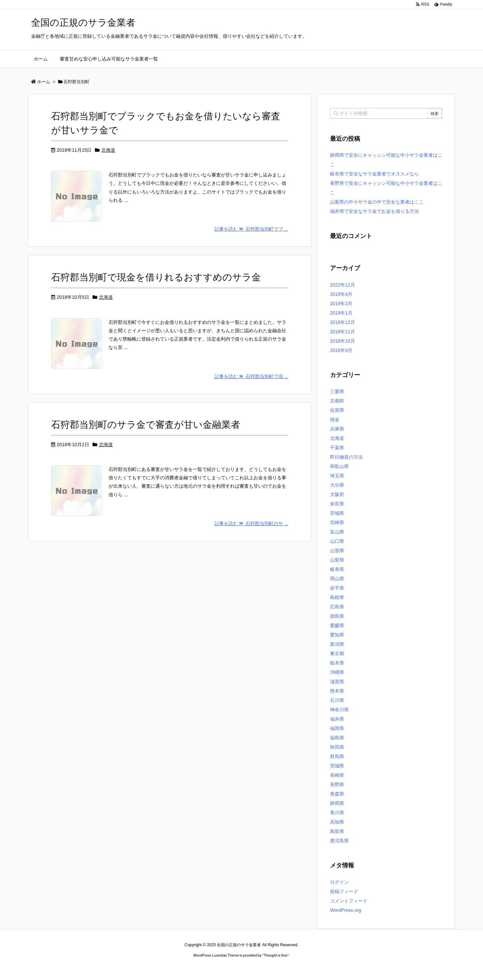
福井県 (337, 719)
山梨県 (337, 560)
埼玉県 (337, 476)
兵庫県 (337, 429)
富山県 (337, 532)
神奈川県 (339, 710)
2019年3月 (341, 303)
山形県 (337, 550)
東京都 (337, 653)
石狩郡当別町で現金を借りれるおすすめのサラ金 (156, 277)
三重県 (337, 391)
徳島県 (337, 616)
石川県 (337, 700)
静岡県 (337, 803)
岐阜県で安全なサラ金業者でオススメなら (374, 174)
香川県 (337, 813)
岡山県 (337, 579)
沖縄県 (337, 672)
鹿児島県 (339, 841)
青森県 (337, 794)
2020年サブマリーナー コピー (217, 967)
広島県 (337, 607)
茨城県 (337, 766)
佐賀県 (337, 410)
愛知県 (337, 635)
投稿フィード (344, 891)
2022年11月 (343, 285)
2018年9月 (341, 350)
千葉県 (337, 448)
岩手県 (337, 588)
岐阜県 (337, 569)
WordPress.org (346, 910)
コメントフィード (349, 901)
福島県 (337, 738)
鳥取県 (337, 831)
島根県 (337, 597)
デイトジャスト (313, 967)
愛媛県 (337, 625)
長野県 (337, 784)
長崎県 (337, 775)
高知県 (337, 822)
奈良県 (337, 504)
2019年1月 (341, 313)
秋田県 (337, 747)
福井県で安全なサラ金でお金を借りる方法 (374, 211)
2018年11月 (343, 332)
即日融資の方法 (346, 457)
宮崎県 (337, 522)
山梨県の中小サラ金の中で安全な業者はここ (377, 202)
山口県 (337, 541)
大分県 (337, 485)
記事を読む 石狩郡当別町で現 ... (251, 376)
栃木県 (337, 663)
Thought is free (275, 955)
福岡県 (337, 728)
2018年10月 (343, 341)
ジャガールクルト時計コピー (272, 967)
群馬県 (337, 756)
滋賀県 (337, 682)
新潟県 (337, 644)
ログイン (339, 882)
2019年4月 (341, 294)
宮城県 (337, 513)
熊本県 (337, 691)
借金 (335, 419)
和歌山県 (339, 466)
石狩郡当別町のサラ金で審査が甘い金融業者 (146, 425)
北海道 (108, 150)
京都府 (337, 401)
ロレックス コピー (173, 967)
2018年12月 (343, 322)
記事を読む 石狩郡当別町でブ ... (251, 229)
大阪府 (337, 494)
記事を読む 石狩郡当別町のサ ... (251, 523)
